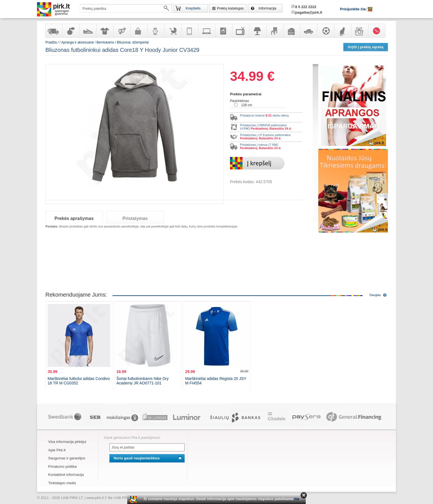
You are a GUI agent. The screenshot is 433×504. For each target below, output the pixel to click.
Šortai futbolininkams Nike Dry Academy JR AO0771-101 (143, 381)
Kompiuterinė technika (207, 31)
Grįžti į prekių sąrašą (366, 47)
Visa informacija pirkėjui (67, 442)
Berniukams (105, 42)
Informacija (268, 8)
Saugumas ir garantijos (67, 458)
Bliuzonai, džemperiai (133, 42)
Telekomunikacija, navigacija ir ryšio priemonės (190, 31)
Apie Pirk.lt (57, 450)
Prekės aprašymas (74, 218)
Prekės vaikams (173, 31)
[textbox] (126, 8)
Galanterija (139, 31)
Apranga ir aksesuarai (105, 31)
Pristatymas (135, 218)
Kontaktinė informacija (66, 475)
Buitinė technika (224, 31)
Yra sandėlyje (54, 31)
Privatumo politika (63, 467)
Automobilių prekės (309, 31)
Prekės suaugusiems (122, 31)
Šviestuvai (258, 31)
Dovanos (359, 31)
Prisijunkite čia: (354, 9)
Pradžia (51, 42)
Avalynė (88, 31)
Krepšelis (193, 8)
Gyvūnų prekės (343, 31)
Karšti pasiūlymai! (378, 31)
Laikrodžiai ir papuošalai (156, 31)
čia (297, 499)
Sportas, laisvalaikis (326, 31)
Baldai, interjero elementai (275, 31)
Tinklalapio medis (62, 483)
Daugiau (375, 295)
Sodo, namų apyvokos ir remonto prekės (292, 31)
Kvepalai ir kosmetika (71, 31)
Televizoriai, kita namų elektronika (241, 31)
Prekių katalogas (230, 8)
